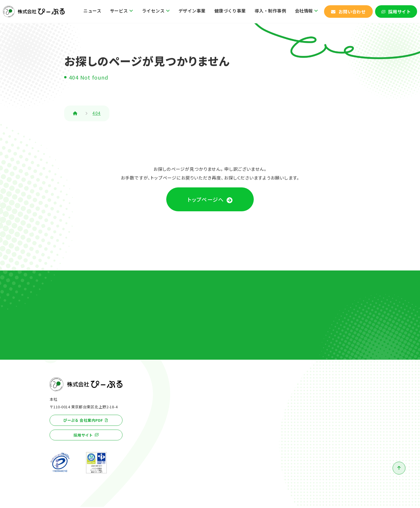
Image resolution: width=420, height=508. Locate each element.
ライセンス (153, 11)
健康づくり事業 (230, 11)
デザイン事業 (192, 11)
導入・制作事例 (270, 11)
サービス (119, 11)
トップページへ (206, 200)
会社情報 (304, 11)
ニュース (92, 11)
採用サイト (399, 12)
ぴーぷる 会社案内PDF (83, 422)
